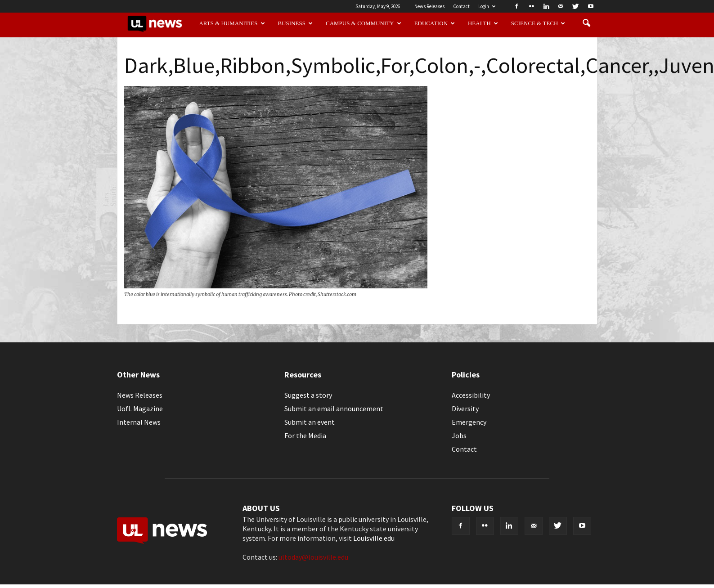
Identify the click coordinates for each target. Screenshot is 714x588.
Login (487, 6)
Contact (461, 6)
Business (296, 23)
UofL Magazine (140, 408)
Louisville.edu (374, 538)
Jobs (459, 435)
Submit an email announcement (334, 408)
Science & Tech (538, 23)
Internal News (139, 422)
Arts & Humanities (232, 23)
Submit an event (310, 422)
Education (435, 23)
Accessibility (471, 395)
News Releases (429, 6)
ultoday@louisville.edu (313, 557)
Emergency (469, 422)
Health (483, 23)
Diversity (465, 408)
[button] (587, 23)
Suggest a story (308, 395)
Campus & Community (364, 23)
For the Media (305, 435)
